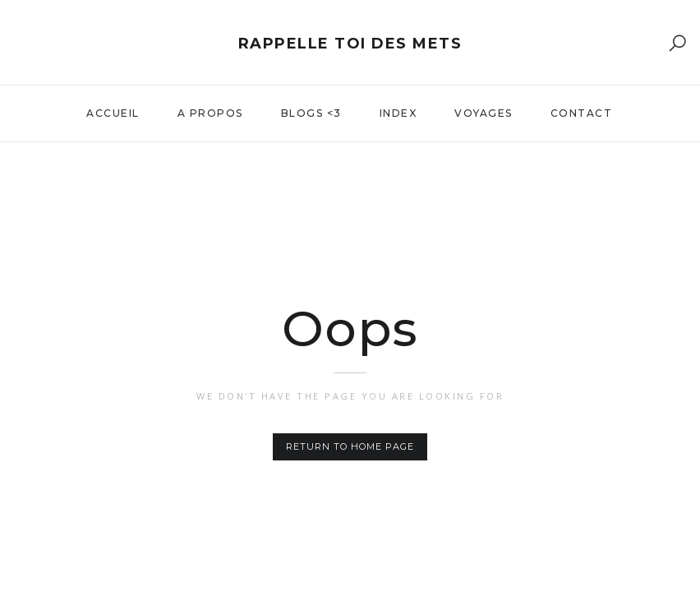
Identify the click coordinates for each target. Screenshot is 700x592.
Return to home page (350, 446)
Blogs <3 (311, 113)
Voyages (484, 113)
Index (398, 113)
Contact (582, 113)
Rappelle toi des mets (350, 44)
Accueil (113, 113)
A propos (210, 113)
